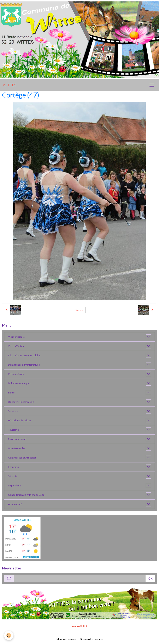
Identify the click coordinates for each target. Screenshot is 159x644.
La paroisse (14, 485)
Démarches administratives (24, 365)
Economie (14, 467)
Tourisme (13, 430)
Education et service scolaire (24, 355)
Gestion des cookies (91, 639)
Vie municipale (16, 337)
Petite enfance (16, 374)
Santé (11, 393)
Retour (79, 310)
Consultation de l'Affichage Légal (27, 495)
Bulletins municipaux (20, 383)
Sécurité (13, 476)
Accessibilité (15, 504)
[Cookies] (9, 635)
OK (150, 578)
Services (13, 411)
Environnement (17, 439)
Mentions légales (66, 639)
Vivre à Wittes (16, 346)
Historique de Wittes (20, 420)
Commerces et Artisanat (22, 458)
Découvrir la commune (21, 402)
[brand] (10, 85)
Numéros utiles (17, 448)
